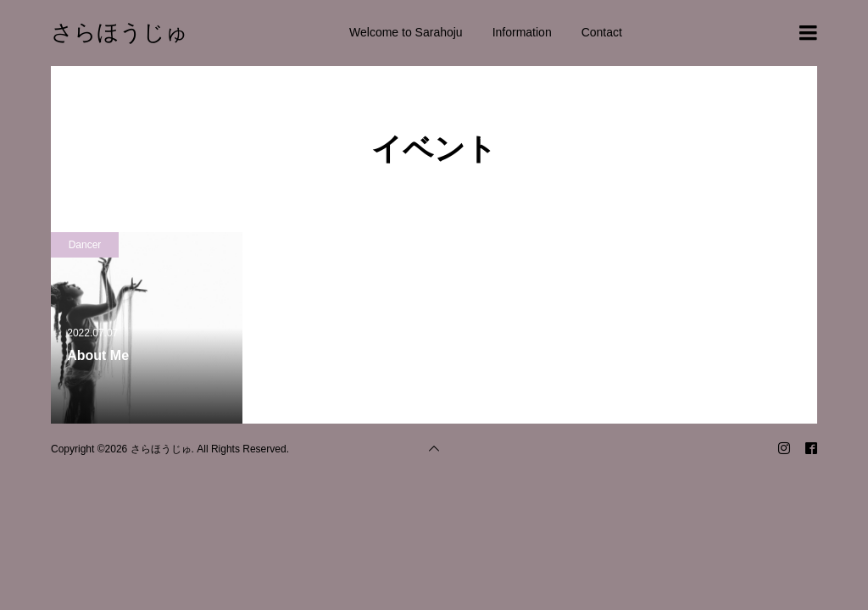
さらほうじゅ (120, 32)
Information (522, 32)
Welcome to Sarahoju (406, 32)
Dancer (85, 245)
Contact (602, 32)
